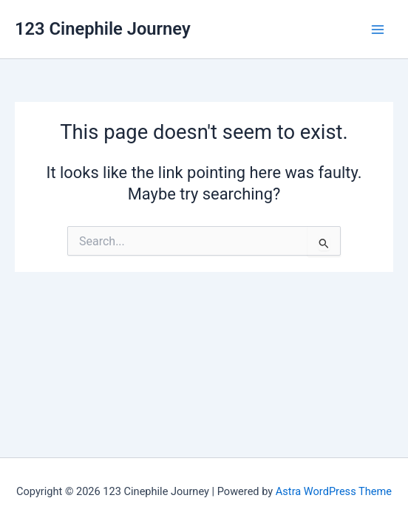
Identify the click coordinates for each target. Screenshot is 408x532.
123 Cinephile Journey (103, 29)
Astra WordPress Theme (334, 491)
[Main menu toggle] (378, 30)
